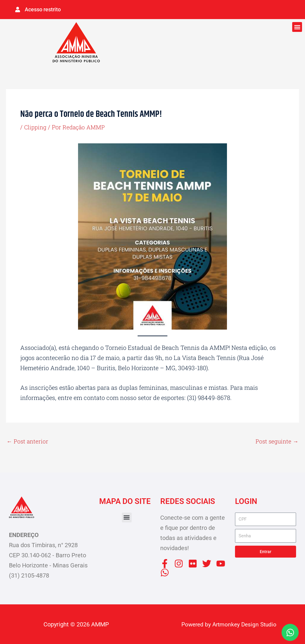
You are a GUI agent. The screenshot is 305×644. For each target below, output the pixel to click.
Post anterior (28, 440)
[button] (297, 26)
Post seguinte (276, 440)
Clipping (36, 126)
